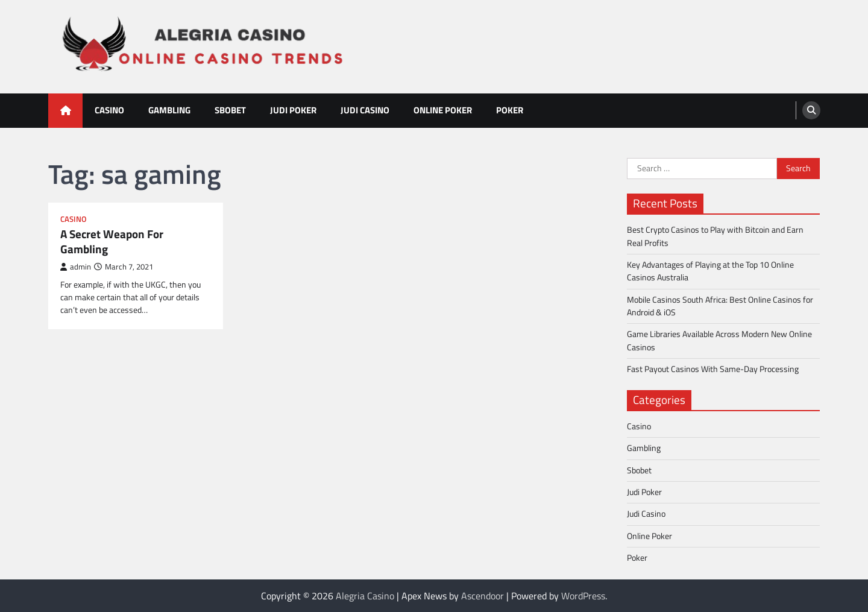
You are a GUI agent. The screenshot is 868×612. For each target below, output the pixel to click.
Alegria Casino (365, 596)
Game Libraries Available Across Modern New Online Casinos (719, 340)
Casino (109, 110)
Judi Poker (293, 110)
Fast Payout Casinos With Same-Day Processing (713, 369)
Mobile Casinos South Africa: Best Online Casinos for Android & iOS (720, 306)
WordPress (583, 596)
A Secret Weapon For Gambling (112, 242)
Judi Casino (365, 110)
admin (76, 267)
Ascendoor (483, 596)
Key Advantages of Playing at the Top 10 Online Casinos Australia (710, 271)
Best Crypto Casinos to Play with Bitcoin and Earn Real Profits (715, 236)
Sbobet (230, 110)
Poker (510, 110)
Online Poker (443, 110)
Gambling (169, 110)
